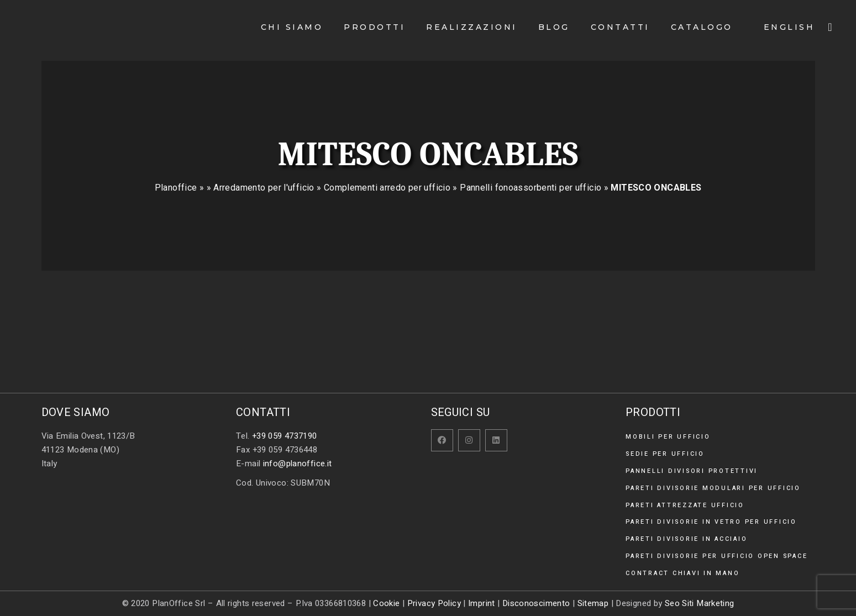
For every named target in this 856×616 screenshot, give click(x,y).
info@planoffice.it (298, 464)
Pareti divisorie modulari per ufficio (713, 488)
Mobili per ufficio (668, 437)
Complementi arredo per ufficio (387, 188)
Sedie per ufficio (665, 454)
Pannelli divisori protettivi (692, 471)
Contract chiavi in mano (682, 573)
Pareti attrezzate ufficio (685, 505)
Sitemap (593, 603)
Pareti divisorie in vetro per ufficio (711, 522)
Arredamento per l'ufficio (264, 188)
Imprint (482, 603)
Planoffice (176, 188)
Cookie (386, 603)
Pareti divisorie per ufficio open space (716, 556)
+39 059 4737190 (285, 436)
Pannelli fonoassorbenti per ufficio (531, 188)
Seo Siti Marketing (700, 603)
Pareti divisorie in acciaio (686, 539)
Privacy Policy (434, 603)
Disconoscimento (536, 603)
